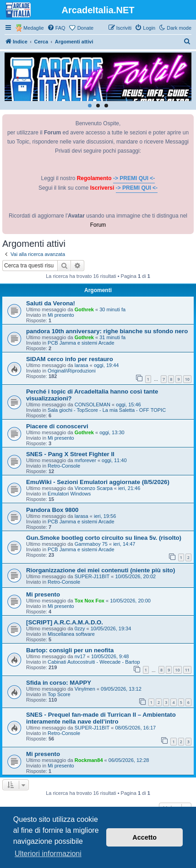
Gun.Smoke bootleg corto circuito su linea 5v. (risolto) (104, 538)
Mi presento (61, 315)
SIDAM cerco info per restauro (70, 359)
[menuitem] (56, 28)
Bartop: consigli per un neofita (70, 650)
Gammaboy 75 (91, 544)
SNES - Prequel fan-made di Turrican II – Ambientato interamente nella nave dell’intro (101, 718)
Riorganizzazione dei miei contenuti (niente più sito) (101, 570)
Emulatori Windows (69, 494)
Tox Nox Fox (90, 601)
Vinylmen (85, 689)
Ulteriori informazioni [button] (48, 854)
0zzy (80, 628)
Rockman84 (89, 760)
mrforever (85, 460)
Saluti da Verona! (51, 303)
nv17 (80, 656)
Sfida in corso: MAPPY (59, 683)
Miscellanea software (71, 634)
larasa (82, 365)
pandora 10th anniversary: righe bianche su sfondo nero (107, 331)
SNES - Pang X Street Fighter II (70, 454)
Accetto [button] (144, 837)
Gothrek (84, 309)
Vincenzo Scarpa (94, 488)
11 (187, 670)
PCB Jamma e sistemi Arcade (81, 343)
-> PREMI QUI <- (134, 178)
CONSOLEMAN (93, 405)
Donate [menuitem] (85, 28)
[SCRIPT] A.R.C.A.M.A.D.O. (65, 622)
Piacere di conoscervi (57, 426)
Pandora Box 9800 (52, 510)
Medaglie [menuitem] (34, 28)
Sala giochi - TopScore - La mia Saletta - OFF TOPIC (107, 410)
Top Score (59, 694)
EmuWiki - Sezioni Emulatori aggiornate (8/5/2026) (98, 482)
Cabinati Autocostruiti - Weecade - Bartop (94, 662)
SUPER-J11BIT (92, 576)
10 (187, 379)
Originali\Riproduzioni (72, 371)
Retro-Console (64, 466)
